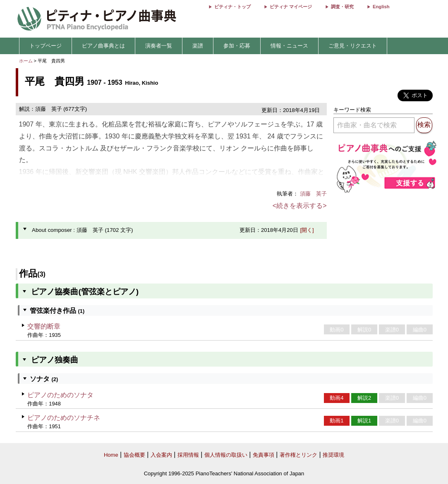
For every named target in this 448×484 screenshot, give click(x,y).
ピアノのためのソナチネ (64, 418)
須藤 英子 (313, 194)
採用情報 (188, 455)
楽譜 (198, 46)
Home (111, 455)
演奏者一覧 (159, 46)
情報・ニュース (289, 46)
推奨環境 (333, 455)
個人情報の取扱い (226, 455)
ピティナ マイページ (291, 7)
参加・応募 (237, 46)
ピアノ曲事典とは (103, 46)
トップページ (46, 46)
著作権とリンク (298, 455)
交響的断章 (44, 326)
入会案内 (161, 455)
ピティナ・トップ (232, 7)
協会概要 (134, 455)
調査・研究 (342, 7)
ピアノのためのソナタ (60, 395)
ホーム (26, 61)
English (381, 7)
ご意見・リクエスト (353, 46)
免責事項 (264, 455)
